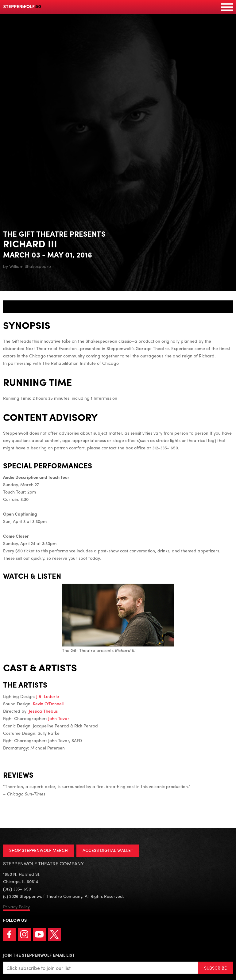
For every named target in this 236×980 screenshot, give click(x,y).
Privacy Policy (16, 906)
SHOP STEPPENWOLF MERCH (39, 850)
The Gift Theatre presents (118, 618)
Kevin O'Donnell (48, 704)
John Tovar (59, 718)
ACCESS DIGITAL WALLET (108, 850)
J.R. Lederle (48, 696)
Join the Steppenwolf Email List (39, 955)
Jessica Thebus (43, 711)
